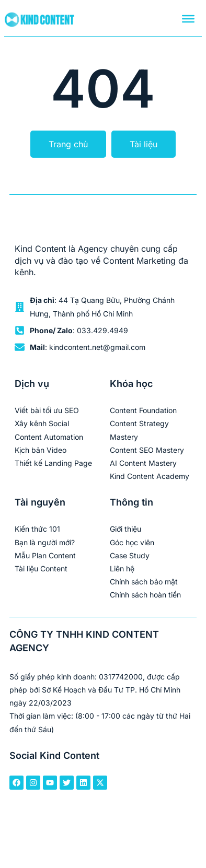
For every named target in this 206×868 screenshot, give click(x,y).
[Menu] (188, 19)
